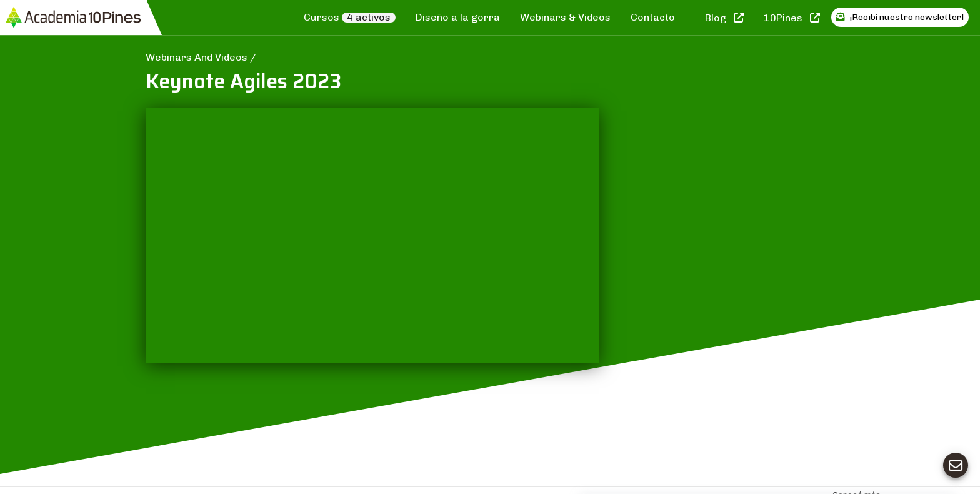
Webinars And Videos (198, 57)
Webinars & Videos (565, 17)
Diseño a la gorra (458, 17)
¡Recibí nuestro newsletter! (900, 17)
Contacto (653, 17)
